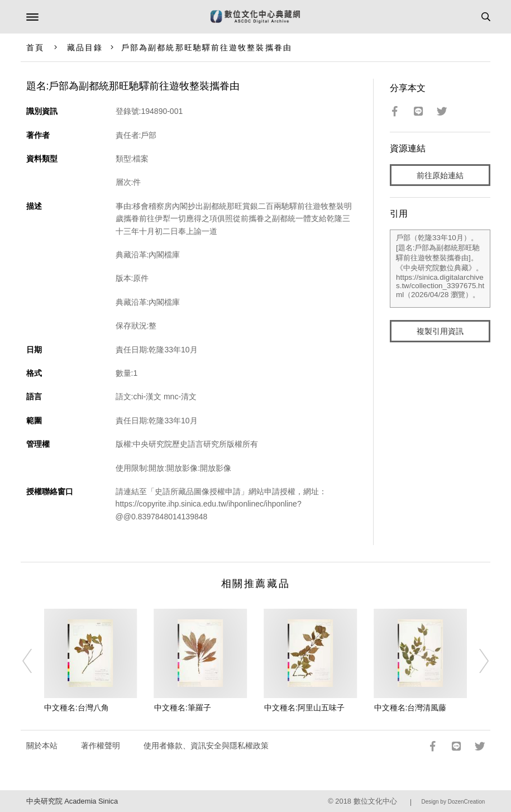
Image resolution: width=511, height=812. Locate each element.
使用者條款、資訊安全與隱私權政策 (206, 746)
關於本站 (42, 746)
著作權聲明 (101, 746)
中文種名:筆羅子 (183, 708)
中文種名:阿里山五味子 (304, 708)
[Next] (476, 661)
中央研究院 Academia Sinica (72, 801)
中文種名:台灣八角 (77, 708)
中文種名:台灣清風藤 (410, 708)
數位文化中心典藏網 (255, 17)
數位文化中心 (375, 801)
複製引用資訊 (440, 331)
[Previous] (35, 661)
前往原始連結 (440, 175)
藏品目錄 (85, 47)
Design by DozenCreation (453, 802)
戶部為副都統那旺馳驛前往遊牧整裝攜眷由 (207, 47)
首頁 (35, 47)
